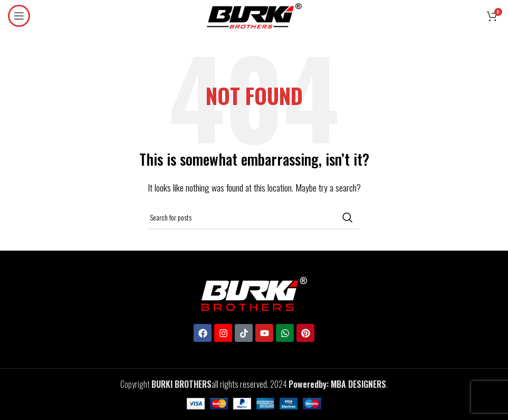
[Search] (254, 217)
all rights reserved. (210, 384)
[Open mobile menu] (19, 16)
